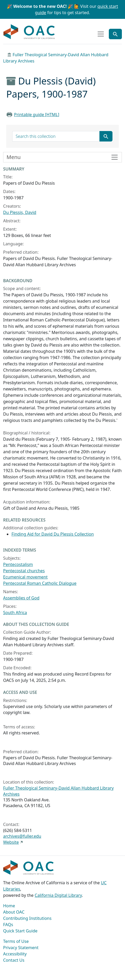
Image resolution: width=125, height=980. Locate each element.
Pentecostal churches (24, 571)
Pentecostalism (18, 564)
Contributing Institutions (27, 918)
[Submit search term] (106, 136)
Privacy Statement (21, 948)
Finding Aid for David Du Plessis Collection (53, 534)
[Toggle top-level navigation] (101, 34)
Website (11, 842)
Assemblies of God (21, 598)
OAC (29, 32)
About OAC (14, 912)
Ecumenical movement (25, 577)
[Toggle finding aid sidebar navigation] (63, 157)
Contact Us (14, 960)
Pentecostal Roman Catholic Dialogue (40, 583)
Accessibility (15, 954)
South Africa (15, 613)
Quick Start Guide (20, 931)
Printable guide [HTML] (37, 115)
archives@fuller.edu (22, 836)
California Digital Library (58, 895)
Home (9, 906)
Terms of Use (16, 941)
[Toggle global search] (115, 34)
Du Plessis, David (20, 212)
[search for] (56, 136)
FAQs (8, 925)
